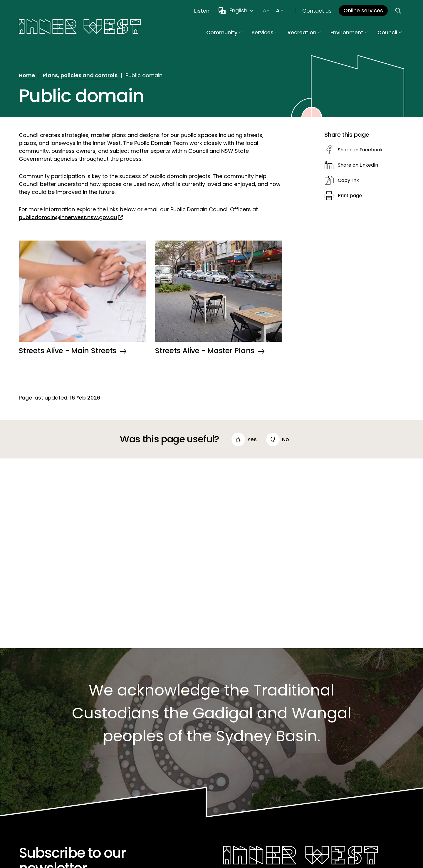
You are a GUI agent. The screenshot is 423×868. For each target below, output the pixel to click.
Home (27, 75)
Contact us (317, 11)
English (238, 10)
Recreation (304, 32)
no (286, 439)
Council (390, 32)
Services (265, 32)
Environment (349, 32)
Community (224, 32)
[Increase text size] (280, 11)
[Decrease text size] (266, 11)
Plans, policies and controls (80, 75)
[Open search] (398, 11)
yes (252, 439)
